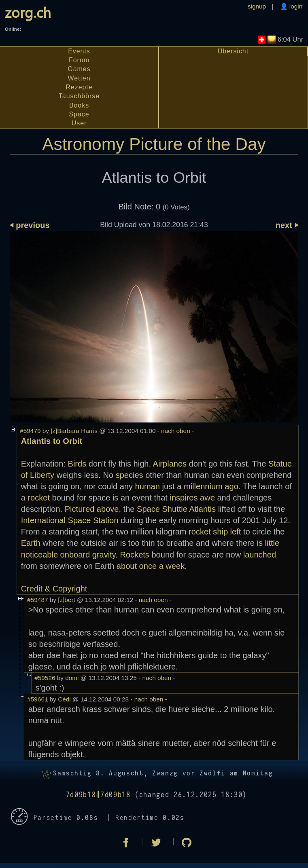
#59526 (45, 678)
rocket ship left (215, 532)
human (148, 486)
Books (79, 105)
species (130, 475)
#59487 (37, 600)
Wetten (79, 78)
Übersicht (233, 51)
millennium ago (211, 486)
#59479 (30, 431)
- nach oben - (175, 431)
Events (79, 51)
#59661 (37, 699)
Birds (77, 464)
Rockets (134, 555)
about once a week (151, 566)
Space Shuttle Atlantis (176, 509)
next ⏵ (287, 225)
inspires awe (192, 498)
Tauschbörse (79, 96)
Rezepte (79, 87)
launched (260, 555)
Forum (79, 60)
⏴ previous (30, 225)
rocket (39, 498)
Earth (31, 543)
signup (257, 6)
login (295, 6)
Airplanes (170, 464)
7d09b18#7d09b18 (98, 795)
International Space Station (70, 520)
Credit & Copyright (54, 589)
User (79, 123)
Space (79, 114)
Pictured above (92, 509)
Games (79, 69)
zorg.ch (28, 12)
